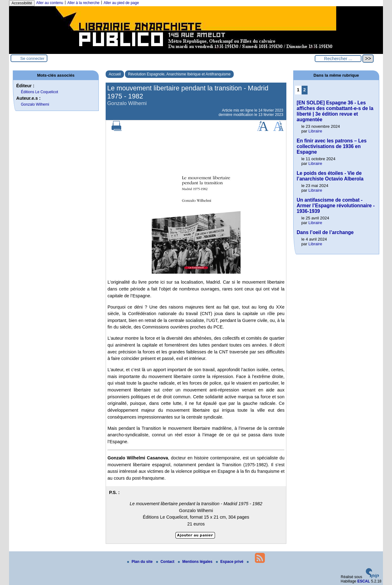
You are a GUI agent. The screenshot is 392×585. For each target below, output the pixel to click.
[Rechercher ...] (338, 59)
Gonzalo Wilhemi (35, 104)
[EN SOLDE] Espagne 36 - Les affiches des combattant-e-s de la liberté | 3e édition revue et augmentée (335, 111)
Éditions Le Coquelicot (39, 92)
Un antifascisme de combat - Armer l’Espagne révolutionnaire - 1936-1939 (336, 206)
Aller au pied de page (121, 3)
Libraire (315, 131)
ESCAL (364, 581)
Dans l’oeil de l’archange (325, 232)
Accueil (115, 74)
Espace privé (230, 562)
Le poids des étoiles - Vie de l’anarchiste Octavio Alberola (330, 176)
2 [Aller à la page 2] (304, 90)
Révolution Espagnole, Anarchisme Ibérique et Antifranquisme (179, 74)
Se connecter (32, 58)
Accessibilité (22, 3)
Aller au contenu (50, 3)
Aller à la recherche (83, 3)
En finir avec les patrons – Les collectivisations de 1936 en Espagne (332, 146)
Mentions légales (196, 562)
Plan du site (140, 562)
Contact (166, 562)
